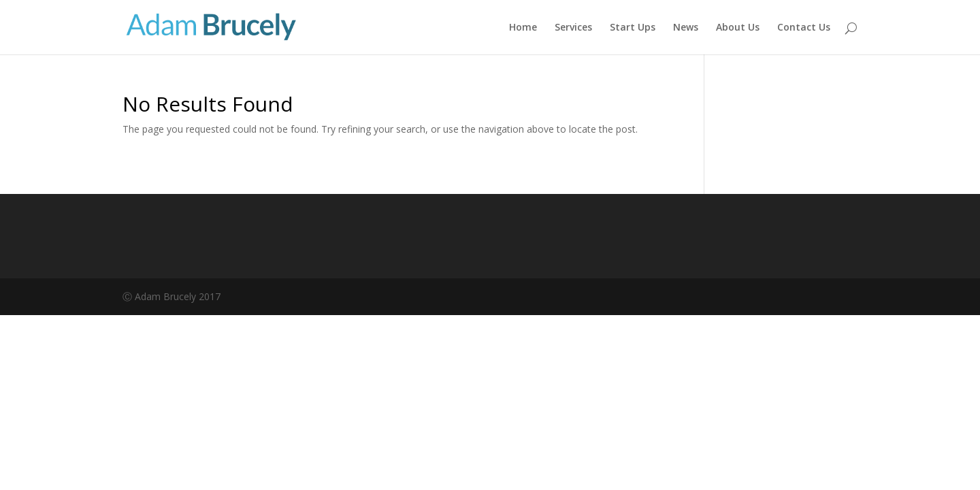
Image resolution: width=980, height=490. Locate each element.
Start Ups (633, 28)
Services (573, 28)
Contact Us (804, 28)
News (686, 28)
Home (523, 28)
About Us (738, 28)
